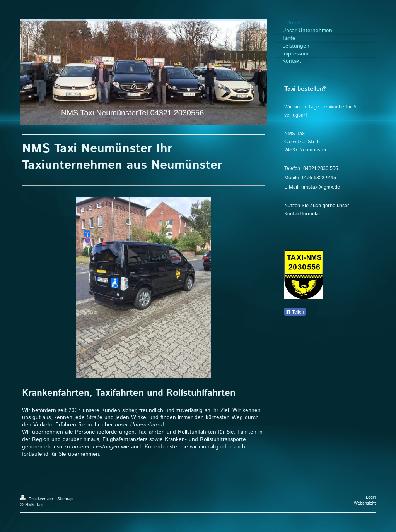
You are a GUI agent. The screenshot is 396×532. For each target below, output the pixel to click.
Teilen (295, 312)
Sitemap (65, 499)
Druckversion (37, 499)
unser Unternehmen (139, 425)
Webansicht (365, 503)
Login (371, 498)
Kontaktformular (302, 214)
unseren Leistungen (96, 447)
